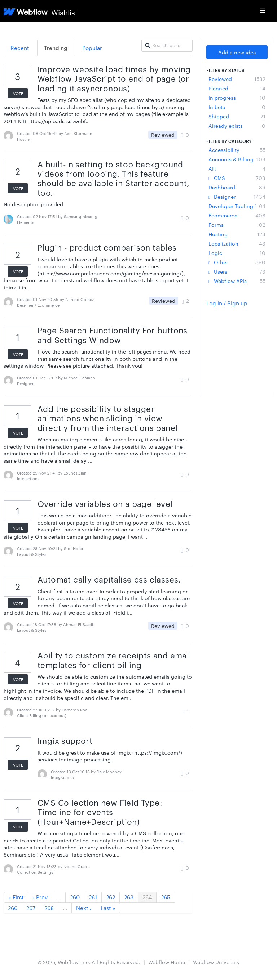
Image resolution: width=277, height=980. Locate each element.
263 (129, 897)
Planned (237, 88)
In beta (237, 107)
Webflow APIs (237, 281)
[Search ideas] (167, 46)
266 (13, 908)
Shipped (237, 116)
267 (31, 908)
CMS (237, 178)
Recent (20, 48)
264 (147, 897)
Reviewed (237, 79)
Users (237, 271)
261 (93, 897)
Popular (92, 48)
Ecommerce (237, 215)
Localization (237, 243)
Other (237, 262)
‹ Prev (40, 897)
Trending (56, 48)
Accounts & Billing (237, 159)
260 (75, 897)
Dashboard (237, 187)
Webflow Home (167, 962)
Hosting (237, 234)
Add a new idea (237, 52)
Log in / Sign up (227, 303)
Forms (237, 225)
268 (49, 908)
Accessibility (237, 150)
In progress (237, 98)
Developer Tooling (237, 206)
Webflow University (216, 962)
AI (237, 168)
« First (16, 897)
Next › (84, 908)
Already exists (237, 126)
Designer (237, 197)
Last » (108, 908)
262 (111, 897)
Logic (237, 253)
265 (166, 897)
